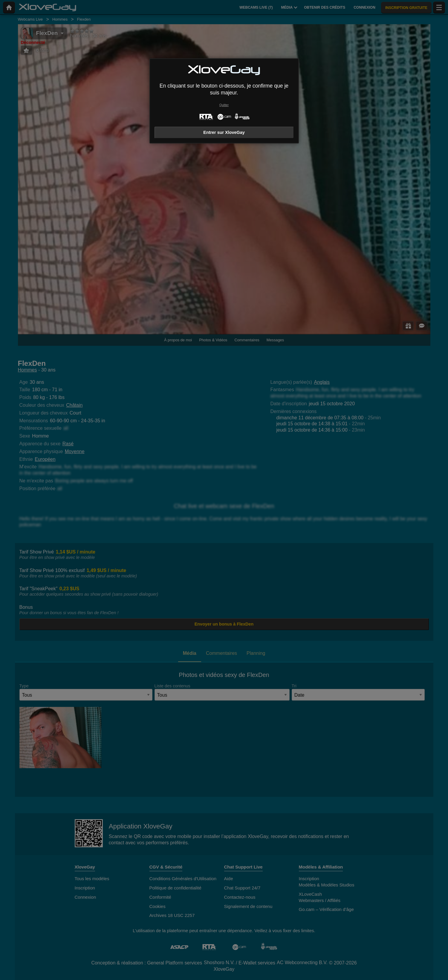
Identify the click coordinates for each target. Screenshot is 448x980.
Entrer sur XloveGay (224, 132)
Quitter (224, 105)
